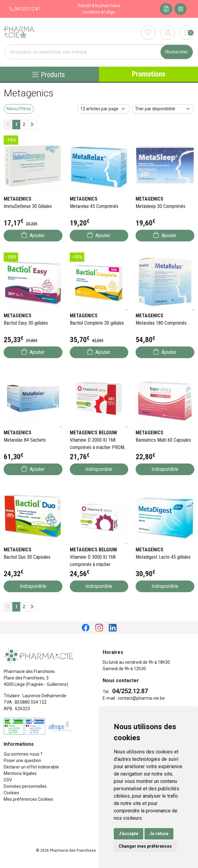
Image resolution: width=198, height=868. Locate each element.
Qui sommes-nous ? (23, 754)
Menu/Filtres (19, 109)
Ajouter (33, 235)
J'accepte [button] (129, 834)
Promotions (149, 74)
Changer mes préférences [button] (145, 846)
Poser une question (22, 760)
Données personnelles (25, 786)
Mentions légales (20, 773)
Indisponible (99, 469)
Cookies (11, 793)
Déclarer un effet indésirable (31, 767)
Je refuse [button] (159, 834)
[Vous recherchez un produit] (83, 52)
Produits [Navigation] (49, 74)
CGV (8, 780)
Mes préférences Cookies (28, 799)
